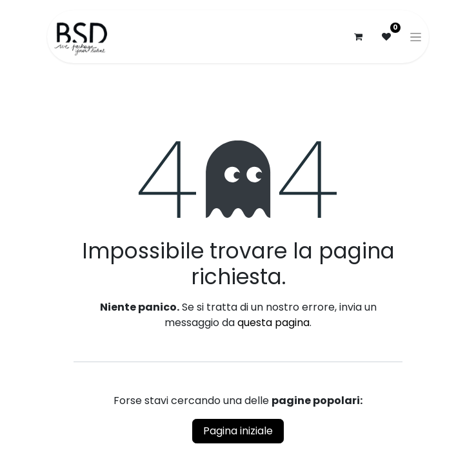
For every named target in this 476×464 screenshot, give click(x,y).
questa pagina (273, 323)
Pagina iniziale (238, 431)
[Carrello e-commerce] (358, 37)
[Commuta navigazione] (416, 37)
